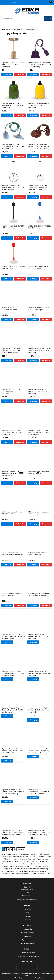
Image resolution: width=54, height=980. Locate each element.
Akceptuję (38, 978)
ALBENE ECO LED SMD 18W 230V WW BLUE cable (40, 227)
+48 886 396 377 (27, 896)
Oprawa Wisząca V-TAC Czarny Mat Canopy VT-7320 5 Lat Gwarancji (13, 187)
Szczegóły (7, 74)
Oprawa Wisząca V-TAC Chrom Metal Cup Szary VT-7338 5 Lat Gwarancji (39, 792)
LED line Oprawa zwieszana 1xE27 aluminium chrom (39, 595)
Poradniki (28, 916)
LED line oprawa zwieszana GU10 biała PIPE (12, 513)
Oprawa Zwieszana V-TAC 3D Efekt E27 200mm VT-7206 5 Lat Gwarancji (40, 432)
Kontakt (28, 920)
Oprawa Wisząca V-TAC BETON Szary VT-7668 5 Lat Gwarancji (12, 432)
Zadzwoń (14, 3)
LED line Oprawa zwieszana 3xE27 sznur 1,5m (12, 595)
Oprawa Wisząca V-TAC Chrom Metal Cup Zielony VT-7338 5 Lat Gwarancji (13, 792)
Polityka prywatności (28, 943)
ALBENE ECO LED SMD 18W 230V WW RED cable (13, 268)
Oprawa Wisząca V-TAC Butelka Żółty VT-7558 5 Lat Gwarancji (39, 637)
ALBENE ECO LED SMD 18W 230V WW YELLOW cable (40, 268)
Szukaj (48, 19)
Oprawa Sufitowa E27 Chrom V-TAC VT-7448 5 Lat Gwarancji (13, 65)
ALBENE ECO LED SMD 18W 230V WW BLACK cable (13, 227)
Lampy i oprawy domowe (15, 30)
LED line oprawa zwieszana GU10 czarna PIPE (38, 554)
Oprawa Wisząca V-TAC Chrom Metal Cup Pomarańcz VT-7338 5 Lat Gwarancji (40, 833)
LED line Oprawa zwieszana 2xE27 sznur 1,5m (39, 472)
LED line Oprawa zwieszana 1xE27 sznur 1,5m (39, 513)
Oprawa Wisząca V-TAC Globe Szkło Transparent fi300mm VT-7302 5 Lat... (38, 187)
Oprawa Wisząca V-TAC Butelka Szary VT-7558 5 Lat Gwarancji (39, 673)
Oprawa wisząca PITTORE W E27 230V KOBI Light (39, 309)
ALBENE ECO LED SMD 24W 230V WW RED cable (12, 309)
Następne (21, 849)
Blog (28, 913)
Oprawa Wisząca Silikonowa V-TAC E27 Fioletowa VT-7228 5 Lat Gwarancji (40, 65)
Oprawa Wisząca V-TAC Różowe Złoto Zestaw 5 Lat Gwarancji (39, 710)
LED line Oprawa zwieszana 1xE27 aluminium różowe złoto (13, 554)
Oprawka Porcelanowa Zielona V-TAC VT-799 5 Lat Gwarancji (13, 105)
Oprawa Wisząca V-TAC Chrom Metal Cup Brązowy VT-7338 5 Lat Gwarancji (39, 751)
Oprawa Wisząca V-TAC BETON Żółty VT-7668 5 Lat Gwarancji (39, 391)
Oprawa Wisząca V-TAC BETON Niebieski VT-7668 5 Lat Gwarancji (12, 391)
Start (3, 30)
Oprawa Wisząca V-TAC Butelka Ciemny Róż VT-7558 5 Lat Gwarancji (13, 673)
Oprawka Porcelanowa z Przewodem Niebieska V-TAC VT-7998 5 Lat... (13, 146)
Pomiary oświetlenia (28, 953)
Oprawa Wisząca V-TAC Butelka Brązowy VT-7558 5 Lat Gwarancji (13, 710)
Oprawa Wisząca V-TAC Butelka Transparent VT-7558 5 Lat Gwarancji (13, 637)
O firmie (28, 909)
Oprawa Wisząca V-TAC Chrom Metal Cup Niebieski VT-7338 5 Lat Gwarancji (12, 751)
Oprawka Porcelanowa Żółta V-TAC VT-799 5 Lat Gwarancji (39, 105)
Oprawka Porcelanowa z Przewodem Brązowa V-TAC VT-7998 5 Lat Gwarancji (39, 146)
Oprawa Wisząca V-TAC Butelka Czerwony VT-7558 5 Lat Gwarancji (13, 473)
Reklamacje (28, 936)
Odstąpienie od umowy (28, 940)
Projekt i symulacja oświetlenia (28, 956)
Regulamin (28, 929)
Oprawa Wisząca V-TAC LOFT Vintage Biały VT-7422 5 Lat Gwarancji (40, 351)
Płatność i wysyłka (28, 933)
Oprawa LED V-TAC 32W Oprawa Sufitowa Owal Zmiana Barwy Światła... (11, 351)
